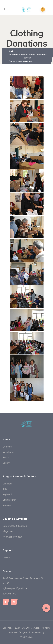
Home (11, 51)
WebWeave (26, 637)
